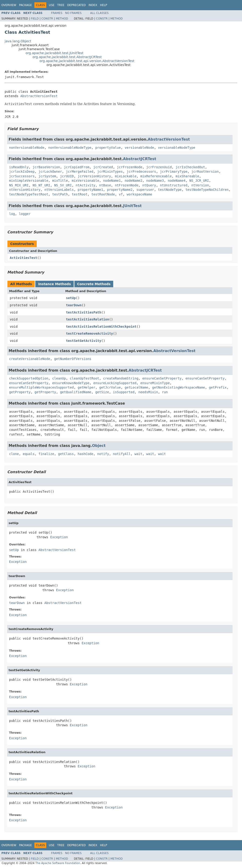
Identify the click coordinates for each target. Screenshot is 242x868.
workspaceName (139, 194)
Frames (57, 13)
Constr (47, 19)
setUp (71, 298)
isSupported (124, 392)
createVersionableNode (30, 359)
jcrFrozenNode (130, 167)
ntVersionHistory (25, 190)
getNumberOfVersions (73, 359)
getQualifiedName (76, 392)
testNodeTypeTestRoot (29, 194)
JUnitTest (132, 206)
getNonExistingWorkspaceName (179, 387)
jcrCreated (103, 167)
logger (25, 214)
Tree (61, 5)
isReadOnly (19, 167)
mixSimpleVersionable (29, 181)
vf (121, 194)
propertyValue (108, 148)
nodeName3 (155, 181)
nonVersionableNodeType (70, 148)
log (12, 214)
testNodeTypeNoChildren (207, 190)
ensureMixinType (155, 383)
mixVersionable (86, 181)
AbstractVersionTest (39, 96)
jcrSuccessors (22, 176)
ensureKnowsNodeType (71, 383)
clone (14, 454)
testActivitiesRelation (88, 319)
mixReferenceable (156, 176)
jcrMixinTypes (110, 172)
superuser (145, 190)
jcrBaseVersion (46, 167)
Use (52, 5)
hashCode (85, 454)
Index (93, 5)
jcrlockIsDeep (22, 172)
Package (25, 5)
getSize (102, 392)
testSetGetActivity (84, 341)
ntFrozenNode (127, 185)
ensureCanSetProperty (162, 378)
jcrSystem (47, 176)
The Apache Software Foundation (58, 863)
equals (29, 454)
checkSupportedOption (29, 378)
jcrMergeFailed (80, 172)
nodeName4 (177, 181)
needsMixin (148, 392)
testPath (60, 194)
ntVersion (200, 185)
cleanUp (59, 378)
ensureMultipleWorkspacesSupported (41, 387)
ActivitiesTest (23, 258)
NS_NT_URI (41, 185)
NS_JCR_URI (199, 181)
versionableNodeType (177, 148)
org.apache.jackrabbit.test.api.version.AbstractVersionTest (87, 61)
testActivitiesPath (84, 312)
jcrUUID (67, 176)
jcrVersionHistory (94, 176)
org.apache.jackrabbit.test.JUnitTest (55, 53)
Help (104, 5)
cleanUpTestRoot (84, 378)
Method (62, 19)
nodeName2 (133, 181)
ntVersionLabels (59, 190)
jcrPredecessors (141, 172)
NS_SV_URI (63, 185)
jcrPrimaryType (174, 172)
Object (99, 446)
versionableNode (139, 148)
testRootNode (103, 194)
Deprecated (76, 5)
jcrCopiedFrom (77, 167)
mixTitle (60, 181)
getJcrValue (110, 387)
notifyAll (122, 454)
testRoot (80, 194)
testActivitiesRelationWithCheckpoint (101, 327)
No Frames (73, 13)
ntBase (105, 185)
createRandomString (121, 378)
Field (35, 19)
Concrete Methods (94, 284)
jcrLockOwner (50, 172)
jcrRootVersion (205, 172)
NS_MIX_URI (19, 185)
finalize (46, 454)
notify (103, 454)
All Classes (99, 13)
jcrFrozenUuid (159, 167)
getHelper (86, 387)
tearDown (74, 305)
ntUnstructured (174, 185)
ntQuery (149, 185)
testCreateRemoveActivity (90, 333)
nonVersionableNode (27, 148)
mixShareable (187, 176)
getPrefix (218, 387)
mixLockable (126, 176)
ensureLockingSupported (115, 383)
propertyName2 (120, 190)
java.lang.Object (18, 41)
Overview (9, 5)
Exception (59, 537)
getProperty (20, 392)
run (165, 392)
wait (139, 454)
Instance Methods (54, 284)
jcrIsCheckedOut (190, 167)
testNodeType (170, 190)
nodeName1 (112, 181)
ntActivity (86, 185)
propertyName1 (90, 190)
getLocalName (136, 387)
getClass (66, 454)
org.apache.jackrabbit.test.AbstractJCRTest (67, 57)
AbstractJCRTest (140, 159)
